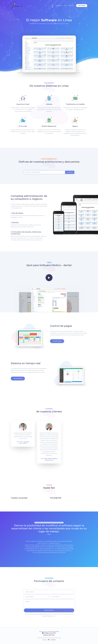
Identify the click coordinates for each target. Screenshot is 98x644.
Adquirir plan (57, 341)
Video (65, 6)
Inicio (53, 6)
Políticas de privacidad (53, 632)
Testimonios (71, 6)
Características (59, 6)
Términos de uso (43, 632)
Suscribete (70, 172)
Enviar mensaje (49, 610)
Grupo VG (53, 640)
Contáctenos (82, 6)
